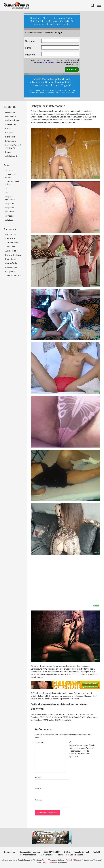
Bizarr (8, 129)
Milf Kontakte (47, 855)
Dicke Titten (10, 137)
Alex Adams (11, 238)
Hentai (8, 152)
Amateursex (11, 116)
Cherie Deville (11, 267)
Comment (39, 743)
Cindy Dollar (10, 272)
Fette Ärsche (11, 141)
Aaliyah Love (11, 234)
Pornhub (69, 860)
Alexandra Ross (12, 243)
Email (38, 789)
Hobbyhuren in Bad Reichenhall (70, 855)
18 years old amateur (10, 176)
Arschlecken (11, 124)
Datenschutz (10, 852)
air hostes (10, 216)
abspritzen (10, 203)
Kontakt (96, 852)
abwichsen (10, 212)
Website (38, 800)
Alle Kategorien (13, 156)
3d (6, 188)
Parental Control (81, 852)
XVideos (52, 863)
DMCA (67, 852)
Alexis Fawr (10, 247)
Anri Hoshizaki (11, 251)
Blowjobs (9, 133)
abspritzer (10, 208)
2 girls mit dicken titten (12, 183)
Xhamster (78, 860)
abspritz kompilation (10, 198)
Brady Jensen (11, 259)
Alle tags (10, 220)
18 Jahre (9, 170)
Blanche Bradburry (13, 255)
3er (7, 192)
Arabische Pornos (13, 120)
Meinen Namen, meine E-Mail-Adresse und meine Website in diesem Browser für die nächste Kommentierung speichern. (82, 751)
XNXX (45, 863)
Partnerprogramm (28, 855)
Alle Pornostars (13, 276)
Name (38, 777)
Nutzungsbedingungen (30, 852)
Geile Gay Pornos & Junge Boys (13, 146)
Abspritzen (10, 112)
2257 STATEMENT (52, 852)
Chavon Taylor (11, 263)
